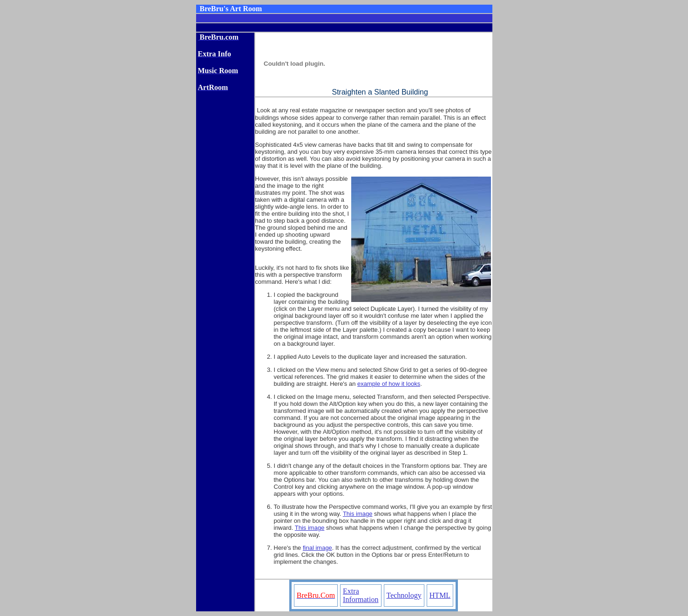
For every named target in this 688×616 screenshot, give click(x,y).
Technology (404, 595)
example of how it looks (389, 384)
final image (317, 548)
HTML (440, 595)
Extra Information (361, 595)
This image (358, 514)
